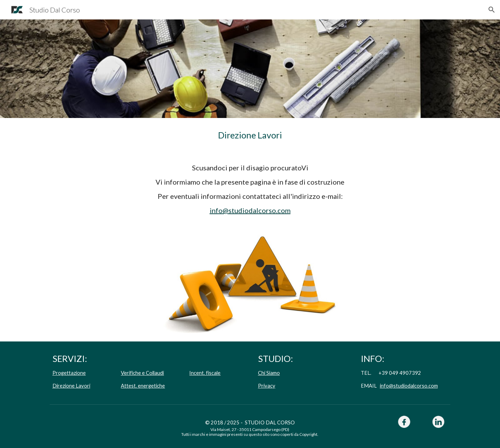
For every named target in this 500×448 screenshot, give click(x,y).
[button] (492, 10)
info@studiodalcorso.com (250, 210)
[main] (250, 135)
